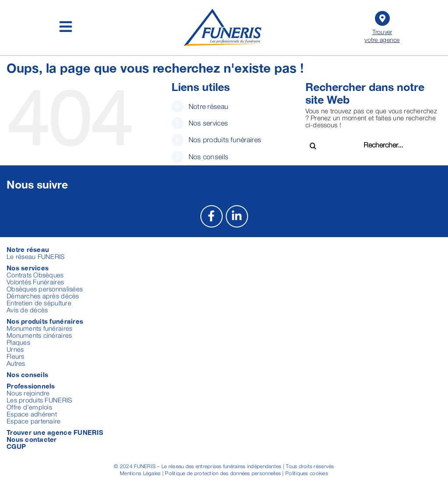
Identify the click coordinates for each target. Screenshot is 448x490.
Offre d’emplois (29, 407)
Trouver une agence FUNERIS (55, 432)
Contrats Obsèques (35, 275)
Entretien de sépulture (39, 303)
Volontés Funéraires (35, 282)
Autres (16, 363)
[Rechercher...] (395, 145)
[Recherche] (313, 146)
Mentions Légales (140, 473)
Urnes (15, 349)
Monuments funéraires (39, 328)
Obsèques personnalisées (45, 289)
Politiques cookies (307, 473)
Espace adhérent (32, 414)
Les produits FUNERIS (39, 400)
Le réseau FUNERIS (36, 256)
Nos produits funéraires (225, 140)
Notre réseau (208, 106)
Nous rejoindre (28, 393)
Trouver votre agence (382, 26)
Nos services (208, 123)
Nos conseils (208, 157)
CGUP (16, 446)
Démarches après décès (43, 296)
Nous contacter (32, 439)
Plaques (18, 342)
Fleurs (16, 356)
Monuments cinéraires (39, 335)
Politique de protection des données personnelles (223, 473)
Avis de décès (27, 310)
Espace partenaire (34, 421)
